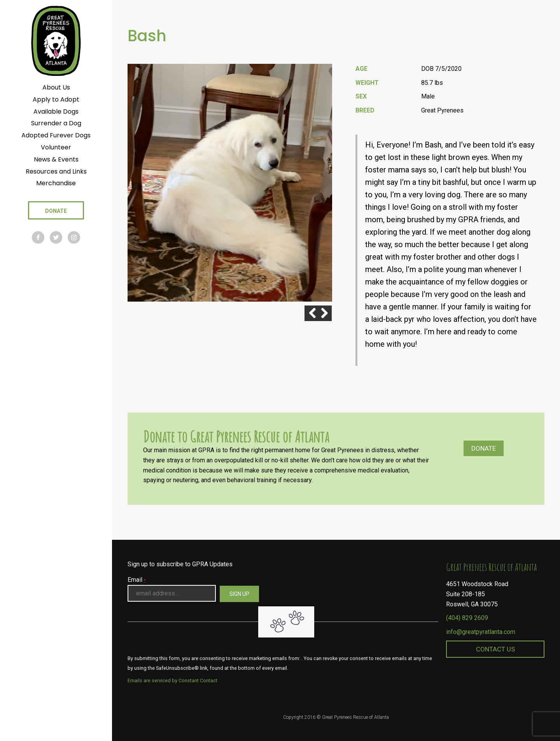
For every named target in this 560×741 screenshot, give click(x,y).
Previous (304, 313)
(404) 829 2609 (467, 618)
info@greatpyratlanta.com (481, 632)
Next (324, 313)
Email (137, 580)
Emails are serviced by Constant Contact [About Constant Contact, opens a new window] (172, 680)
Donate (484, 448)
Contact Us (495, 649)
